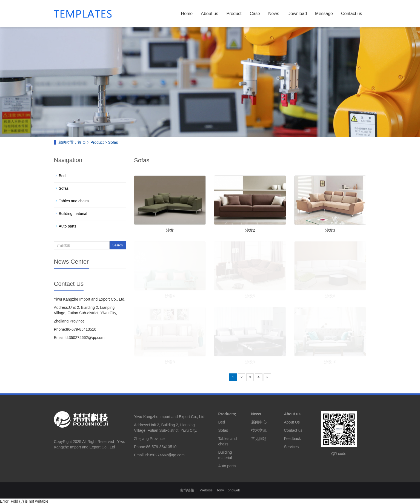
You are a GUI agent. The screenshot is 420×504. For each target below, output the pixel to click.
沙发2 (250, 230)
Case (255, 14)
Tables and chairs (74, 201)
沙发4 (170, 296)
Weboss (206, 490)
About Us (292, 422)
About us (209, 14)
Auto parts (68, 226)
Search (118, 245)
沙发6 (330, 296)
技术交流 (259, 430)
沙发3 (330, 230)
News (274, 14)
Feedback (292, 439)
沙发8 (170, 362)
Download (297, 14)
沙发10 (330, 362)
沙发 (170, 230)
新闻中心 (259, 422)
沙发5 (250, 296)
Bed (62, 176)
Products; (227, 414)
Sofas (113, 142)
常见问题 (259, 439)
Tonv (220, 490)
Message (324, 14)
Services (292, 447)
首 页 (82, 142)
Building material (73, 214)
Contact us (352, 14)
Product (234, 14)
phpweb (234, 490)
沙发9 (250, 362)
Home (187, 14)
